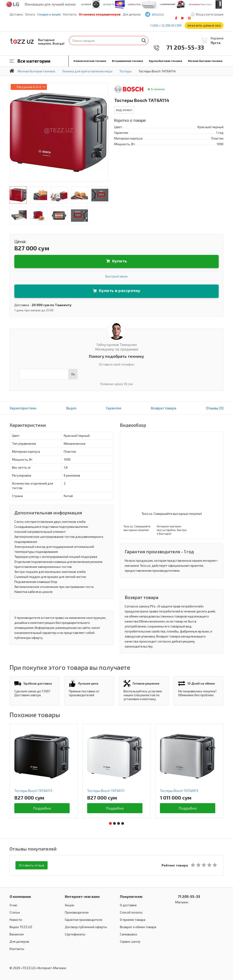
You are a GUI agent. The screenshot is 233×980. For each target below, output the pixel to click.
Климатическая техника (90, 61)
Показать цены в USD (204, 25)
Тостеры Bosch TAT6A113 (33, 791)
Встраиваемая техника (127, 61)
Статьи (15, 912)
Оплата (30, 14)
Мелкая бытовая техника (205, 61)
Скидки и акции (49, 14)
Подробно (42, 808)
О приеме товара (133, 919)
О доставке (128, 905)
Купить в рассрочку (120, 290)
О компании (20, 896)
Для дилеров (132, 14)
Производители (77, 912)
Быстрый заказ (116, 276)
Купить (120, 261)
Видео (71, 408)
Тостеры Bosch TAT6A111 (106, 791)
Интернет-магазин (82, 896)
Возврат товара (164, 408)
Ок (73, 374)
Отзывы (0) (215, 408)
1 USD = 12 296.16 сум (166, 25)
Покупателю (131, 896)
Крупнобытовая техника (165, 61)
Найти (144, 41)
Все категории (34, 61)
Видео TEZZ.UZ (21, 926)
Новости (16, 919)
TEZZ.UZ (22, 41)
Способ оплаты (131, 912)
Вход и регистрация (210, 14)
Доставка (16, 14)
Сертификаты (75, 934)
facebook (176, 18)
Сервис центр (130, 941)
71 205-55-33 (182, 47)
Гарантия (114, 408)
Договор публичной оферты (86, 926)
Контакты (70, 14)
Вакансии (17, 934)
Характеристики (23, 408)
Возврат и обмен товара (138, 926)
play (183, 18)
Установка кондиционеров (100, 14)
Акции (70, 905)
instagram (189, 18)
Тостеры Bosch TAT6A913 (179, 791)
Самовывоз (128, 934)
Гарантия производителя (84, 919)
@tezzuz (158, 14)
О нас (14, 905)
